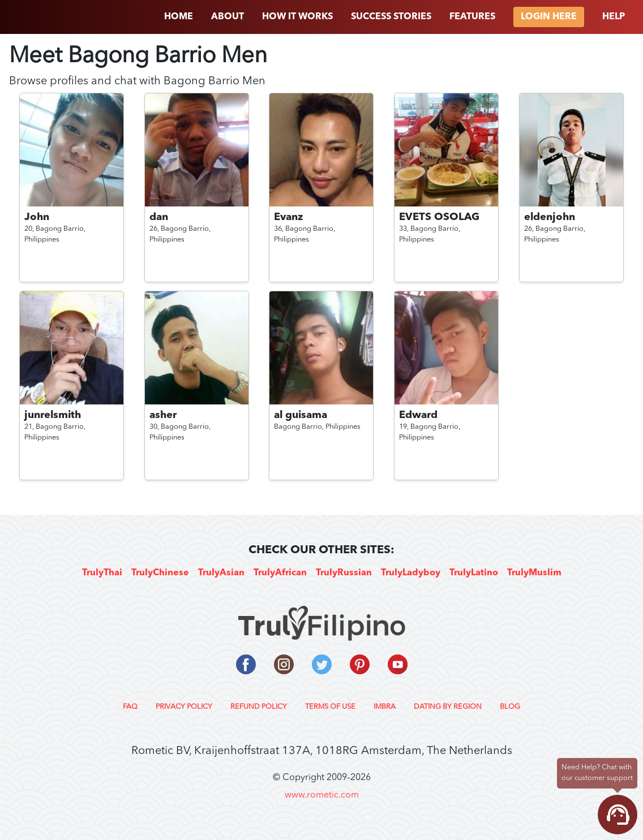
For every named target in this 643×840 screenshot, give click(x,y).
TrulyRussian (344, 573)
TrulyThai (102, 573)
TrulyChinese (160, 573)
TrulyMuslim (534, 573)
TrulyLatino (474, 573)
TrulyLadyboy (411, 573)
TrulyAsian (221, 573)
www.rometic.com (322, 795)
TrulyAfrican (280, 573)
